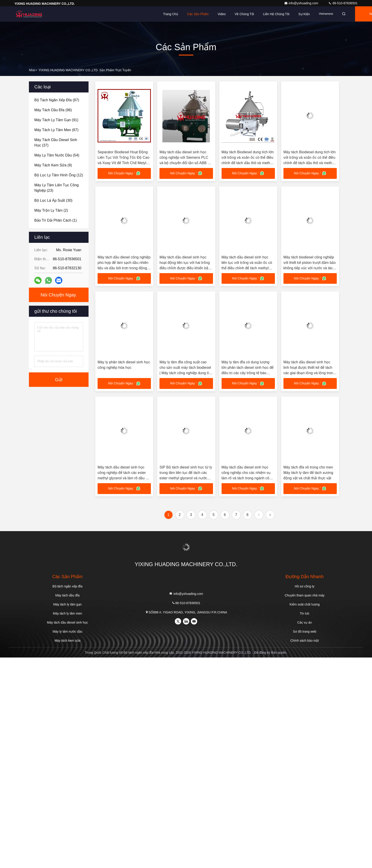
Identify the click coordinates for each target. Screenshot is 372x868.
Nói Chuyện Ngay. (59, 295)
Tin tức (305, 614)
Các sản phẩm (198, 14)
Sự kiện (304, 14)
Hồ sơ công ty (305, 587)
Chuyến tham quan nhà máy (304, 596)
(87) (57, 100)
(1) (56, 220)
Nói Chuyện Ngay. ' (124, 173)
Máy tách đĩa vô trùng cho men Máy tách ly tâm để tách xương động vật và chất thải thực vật (308, 473)
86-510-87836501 (343, 3)
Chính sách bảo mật (305, 641)
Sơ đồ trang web (305, 632)
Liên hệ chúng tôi (276, 14)
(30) (53, 200)
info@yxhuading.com (302, 3)
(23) (56, 188)
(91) (56, 120)
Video (222, 14)
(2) (51, 210)
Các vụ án (304, 623)
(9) (53, 165)
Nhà (32, 70)
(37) (56, 143)
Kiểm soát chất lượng (305, 605)
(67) (56, 130)
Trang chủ (171, 14)
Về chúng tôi (244, 14)
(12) (59, 175)
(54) (57, 155)
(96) (53, 110)
